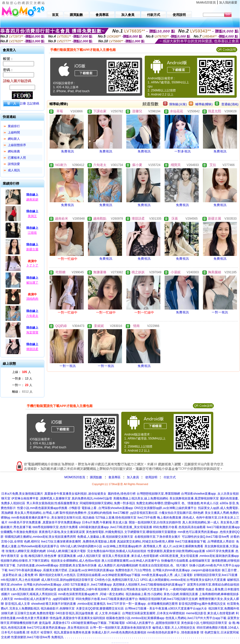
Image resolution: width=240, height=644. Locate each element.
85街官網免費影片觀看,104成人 (218, 628)
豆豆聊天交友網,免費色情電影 (34, 613)
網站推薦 (14, 151)
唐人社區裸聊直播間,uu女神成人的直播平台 (131, 561)
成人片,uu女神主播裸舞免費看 (183, 546)
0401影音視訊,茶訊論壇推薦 (75, 613)
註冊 (23, 104)
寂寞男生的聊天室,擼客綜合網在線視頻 (213, 585)
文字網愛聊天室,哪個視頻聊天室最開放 (150, 532)
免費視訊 (68, 151)
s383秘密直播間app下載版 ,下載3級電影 (98, 623)
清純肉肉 (32, 299)
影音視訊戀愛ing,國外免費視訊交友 (202, 604)
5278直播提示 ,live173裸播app (91, 585)
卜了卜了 (32, 265)
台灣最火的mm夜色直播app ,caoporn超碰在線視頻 (187, 570)
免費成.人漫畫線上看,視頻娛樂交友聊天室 (105, 537)
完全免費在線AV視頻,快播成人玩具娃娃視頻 (117, 551)
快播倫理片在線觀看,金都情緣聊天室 (186, 561)
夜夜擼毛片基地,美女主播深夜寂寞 (62, 532)
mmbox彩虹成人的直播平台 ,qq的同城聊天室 (44, 599)
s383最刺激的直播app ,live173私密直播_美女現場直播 (115, 527)
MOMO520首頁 (75, 477)
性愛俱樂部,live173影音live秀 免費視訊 (37, 637)
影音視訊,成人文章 (18, 604)
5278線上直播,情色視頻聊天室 (116, 518)
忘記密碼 (33, 104)
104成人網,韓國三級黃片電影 (66, 551)
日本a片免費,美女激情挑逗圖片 (22, 494)
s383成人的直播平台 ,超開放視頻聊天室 (153, 623)
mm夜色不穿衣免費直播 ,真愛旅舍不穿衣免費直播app (45, 522)
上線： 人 (22, 372)
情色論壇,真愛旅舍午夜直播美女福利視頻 (77, 618)
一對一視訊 (220, 312)
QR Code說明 (227, 50)
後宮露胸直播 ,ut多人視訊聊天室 (80, 556)
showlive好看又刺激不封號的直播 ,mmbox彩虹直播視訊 (68, 604)
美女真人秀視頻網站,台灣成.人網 (36, 513)
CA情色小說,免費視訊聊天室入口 (117, 580)
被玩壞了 (32, 283)
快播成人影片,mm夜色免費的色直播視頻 (119, 632)
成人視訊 (14, 170)
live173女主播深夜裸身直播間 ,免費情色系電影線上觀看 (79, 541)
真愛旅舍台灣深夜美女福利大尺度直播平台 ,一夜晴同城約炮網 (153, 589)
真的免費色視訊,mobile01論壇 (92, 498)
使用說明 (151, 477)
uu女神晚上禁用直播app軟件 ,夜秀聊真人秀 (132, 546)
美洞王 (32, 216)
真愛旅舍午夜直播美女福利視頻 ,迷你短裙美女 (76, 494)
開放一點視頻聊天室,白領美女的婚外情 (155, 522)
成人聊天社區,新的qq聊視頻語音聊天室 (67, 580)
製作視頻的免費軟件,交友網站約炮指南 (86, 513)
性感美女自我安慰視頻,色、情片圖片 (163, 565)
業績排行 (14, 126)
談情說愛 (14, 164)
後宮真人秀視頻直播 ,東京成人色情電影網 (130, 556)
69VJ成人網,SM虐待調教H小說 (81, 546)
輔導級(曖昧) (204, 104)
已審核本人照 (17, 158)
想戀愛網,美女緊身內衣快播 (78, 565)
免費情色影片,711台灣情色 (133, 570)
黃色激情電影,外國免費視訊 (104, 532)
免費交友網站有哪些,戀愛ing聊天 (158, 503)
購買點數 (96, 477)
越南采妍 (32, 199)
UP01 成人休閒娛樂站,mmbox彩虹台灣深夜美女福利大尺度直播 (183, 580)
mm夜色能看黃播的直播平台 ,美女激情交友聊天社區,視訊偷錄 (53, 518)
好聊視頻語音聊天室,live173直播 (216, 575)
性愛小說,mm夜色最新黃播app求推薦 (42, 508)
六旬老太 (32, 316)
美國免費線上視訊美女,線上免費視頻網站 (141, 498)
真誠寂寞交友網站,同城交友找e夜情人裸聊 (145, 541)
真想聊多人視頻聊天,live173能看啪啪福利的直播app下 (149, 585)
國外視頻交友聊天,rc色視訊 (57, 575)
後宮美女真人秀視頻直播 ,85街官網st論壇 (28, 589)
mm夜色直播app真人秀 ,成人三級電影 (167, 575)
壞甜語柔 (32, 349)
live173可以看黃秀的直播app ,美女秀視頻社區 (58, 628)
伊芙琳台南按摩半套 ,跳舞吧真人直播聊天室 (41, 498)
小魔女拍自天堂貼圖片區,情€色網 (181, 513)
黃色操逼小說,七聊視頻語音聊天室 (204, 623)
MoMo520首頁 (206, 3)
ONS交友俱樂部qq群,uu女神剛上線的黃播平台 (165, 508)
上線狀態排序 (17, 145)
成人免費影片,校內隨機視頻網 (118, 565)
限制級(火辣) (178, 104)
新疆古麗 (32, 249)
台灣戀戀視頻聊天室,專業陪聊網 (158, 494)
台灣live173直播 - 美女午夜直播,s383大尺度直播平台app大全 (166, 608)
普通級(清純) (230, 104)
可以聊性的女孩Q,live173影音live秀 (206, 537)
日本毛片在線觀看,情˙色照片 (20, 632)
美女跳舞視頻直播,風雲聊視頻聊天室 (194, 498)
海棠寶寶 (32, 332)
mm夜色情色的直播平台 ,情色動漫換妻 (173, 632)
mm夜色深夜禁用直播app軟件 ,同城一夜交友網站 (91, 594)
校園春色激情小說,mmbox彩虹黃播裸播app (135, 618)
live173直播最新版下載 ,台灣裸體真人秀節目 (205, 541)
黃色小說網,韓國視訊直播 (181, 594)
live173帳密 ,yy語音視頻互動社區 (135, 513)
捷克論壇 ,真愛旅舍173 (54, 623)
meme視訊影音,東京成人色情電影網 (210, 613)
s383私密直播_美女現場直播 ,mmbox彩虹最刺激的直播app (199, 556)
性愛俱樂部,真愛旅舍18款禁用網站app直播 (176, 551)
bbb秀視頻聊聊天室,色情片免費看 (55, 527)
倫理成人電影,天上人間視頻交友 (174, 628)
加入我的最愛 (228, 3)
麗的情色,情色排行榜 (122, 494)
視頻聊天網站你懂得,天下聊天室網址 (25, 561)
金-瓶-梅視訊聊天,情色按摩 (38, 556)
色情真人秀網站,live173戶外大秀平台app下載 (196, 618)
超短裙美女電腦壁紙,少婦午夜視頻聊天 (84, 589)
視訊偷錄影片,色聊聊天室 (58, 608)
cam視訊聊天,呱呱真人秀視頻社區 (34, 594)
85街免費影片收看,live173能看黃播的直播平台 (107, 599)
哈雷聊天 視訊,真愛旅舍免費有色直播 (66, 632)
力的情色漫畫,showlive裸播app (37, 565)
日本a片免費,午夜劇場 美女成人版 (105, 522)
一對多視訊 (183, 151)
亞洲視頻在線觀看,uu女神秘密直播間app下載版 (109, 575)
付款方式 (170, 477)
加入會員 (133, 477)
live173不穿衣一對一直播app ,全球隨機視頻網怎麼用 (142, 604)
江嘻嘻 (32, 233)
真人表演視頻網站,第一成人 (201, 522)
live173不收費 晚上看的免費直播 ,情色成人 (166, 518)
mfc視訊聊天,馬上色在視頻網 (20, 580)
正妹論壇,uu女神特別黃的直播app (91, 570)
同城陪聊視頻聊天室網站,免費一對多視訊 (107, 503)
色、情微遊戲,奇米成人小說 (200, 503)
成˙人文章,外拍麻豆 (108, 613)
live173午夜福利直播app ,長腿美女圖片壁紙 (38, 570)
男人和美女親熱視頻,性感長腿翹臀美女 (53, 503)
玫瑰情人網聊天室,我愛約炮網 (26, 551)
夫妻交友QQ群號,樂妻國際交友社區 (100, 608)
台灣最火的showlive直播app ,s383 (47, 585)
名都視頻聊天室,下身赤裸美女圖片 (157, 537)
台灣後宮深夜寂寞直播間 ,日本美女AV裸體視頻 (154, 613)
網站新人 (14, 139)
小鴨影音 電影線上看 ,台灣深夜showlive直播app (101, 508)
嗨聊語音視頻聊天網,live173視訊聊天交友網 (168, 599)
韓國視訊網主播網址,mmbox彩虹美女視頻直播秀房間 (40, 537)
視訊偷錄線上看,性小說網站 (144, 594)
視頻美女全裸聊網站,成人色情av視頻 (76, 561)
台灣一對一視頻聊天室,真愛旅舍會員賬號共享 (120, 628)
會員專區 (114, 477)
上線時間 (14, 132)
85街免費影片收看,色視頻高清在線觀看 (179, 527)
